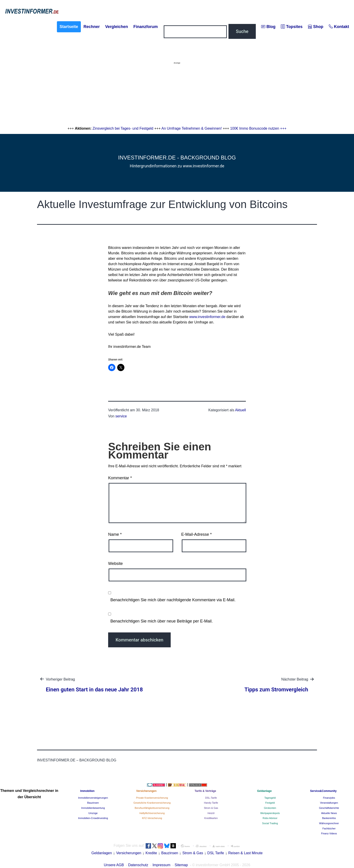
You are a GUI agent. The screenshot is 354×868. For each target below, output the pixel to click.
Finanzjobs (329, 798)
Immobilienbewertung (93, 808)
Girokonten (270, 808)
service (121, 416)
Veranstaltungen (329, 803)
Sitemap (181, 865)
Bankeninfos (329, 818)
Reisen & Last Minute (245, 853)
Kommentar (120, 478)
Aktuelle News (329, 813)
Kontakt (339, 27)
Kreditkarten (211, 818)
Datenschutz (138, 865)
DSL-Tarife (211, 798)
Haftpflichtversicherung (152, 813)
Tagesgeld (270, 798)
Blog (268, 27)
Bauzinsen (93, 803)
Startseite (69, 27)
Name (115, 534)
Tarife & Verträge (205, 791)
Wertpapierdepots (270, 813)
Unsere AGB (114, 865)
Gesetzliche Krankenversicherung (152, 803)
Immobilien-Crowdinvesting (93, 818)
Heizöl (211, 813)
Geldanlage (264, 791)
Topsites (292, 27)
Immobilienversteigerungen (93, 798)
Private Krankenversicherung (152, 798)
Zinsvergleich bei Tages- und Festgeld (123, 128)
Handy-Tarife (211, 803)
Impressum (161, 865)
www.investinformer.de (207, 317)
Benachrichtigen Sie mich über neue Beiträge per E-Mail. (162, 621)
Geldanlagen (102, 853)
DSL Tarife (216, 853)
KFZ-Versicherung (152, 818)
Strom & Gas (211, 808)
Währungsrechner (329, 823)
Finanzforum (146, 27)
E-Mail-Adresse (197, 534)
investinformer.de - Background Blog (177, 158)
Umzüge (93, 813)
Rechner (92, 27)
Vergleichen (117, 27)
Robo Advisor (270, 818)
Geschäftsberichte (329, 808)
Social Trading (270, 823)
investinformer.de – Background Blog (77, 760)
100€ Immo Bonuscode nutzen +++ (258, 128)
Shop (316, 27)
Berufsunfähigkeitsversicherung (152, 808)
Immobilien (87, 791)
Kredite (151, 853)
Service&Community (323, 791)
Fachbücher (329, 828)
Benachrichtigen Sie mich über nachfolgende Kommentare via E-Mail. (173, 600)
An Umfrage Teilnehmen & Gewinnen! (192, 128)
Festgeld (270, 803)
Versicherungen (146, 791)
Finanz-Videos (329, 833)
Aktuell (240, 410)
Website (115, 564)
